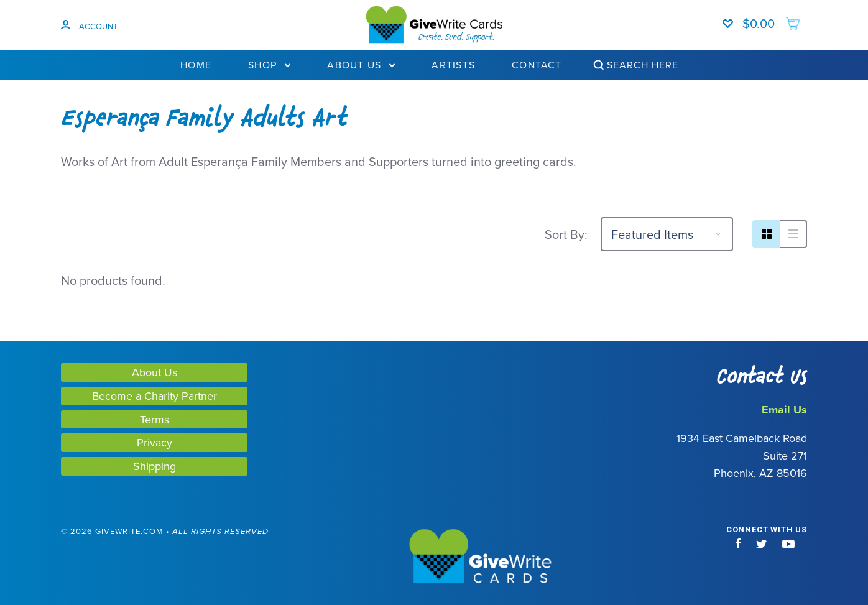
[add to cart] (772, 17)
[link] (61, 557)
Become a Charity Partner (155, 396)
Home (196, 65)
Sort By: (566, 234)
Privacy (155, 442)
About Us (361, 65)
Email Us (784, 410)
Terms (155, 419)
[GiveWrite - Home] (434, 557)
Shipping (155, 466)
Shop (269, 65)
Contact (537, 65)
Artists (453, 65)
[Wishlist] (731, 17)
